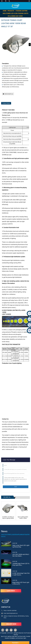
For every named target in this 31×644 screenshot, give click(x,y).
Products (11, 11)
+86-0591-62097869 (12, 611)
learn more (11, 591)
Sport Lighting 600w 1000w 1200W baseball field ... (23, 518)
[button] (30, 45)
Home (5, 11)
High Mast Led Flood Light (19, 636)
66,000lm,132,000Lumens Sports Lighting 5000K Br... (8, 518)
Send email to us (9, 94)
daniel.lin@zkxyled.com (12, 613)
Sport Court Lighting (6, 636)
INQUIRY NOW (11, 624)
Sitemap (16, 635)
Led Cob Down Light (21, 638)
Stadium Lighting (21, 11)
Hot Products (27, 633)
